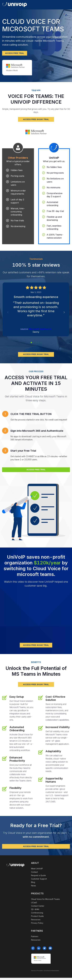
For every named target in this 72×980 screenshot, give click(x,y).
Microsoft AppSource (40, 329)
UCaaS (34, 903)
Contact (34, 872)
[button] (31, 342)
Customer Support (39, 879)
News (33, 886)
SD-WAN (35, 909)
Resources (36, 920)
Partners (35, 936)
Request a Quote (38, 875)
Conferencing (37, 913)
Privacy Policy (37, 923)
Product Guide (37, 916)
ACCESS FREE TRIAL (15, 53)
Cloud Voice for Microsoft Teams (45, 899)
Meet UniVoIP (37, 869)
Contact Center (38, 906)
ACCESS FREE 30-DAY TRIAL (36, 119)
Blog (33, 882)
